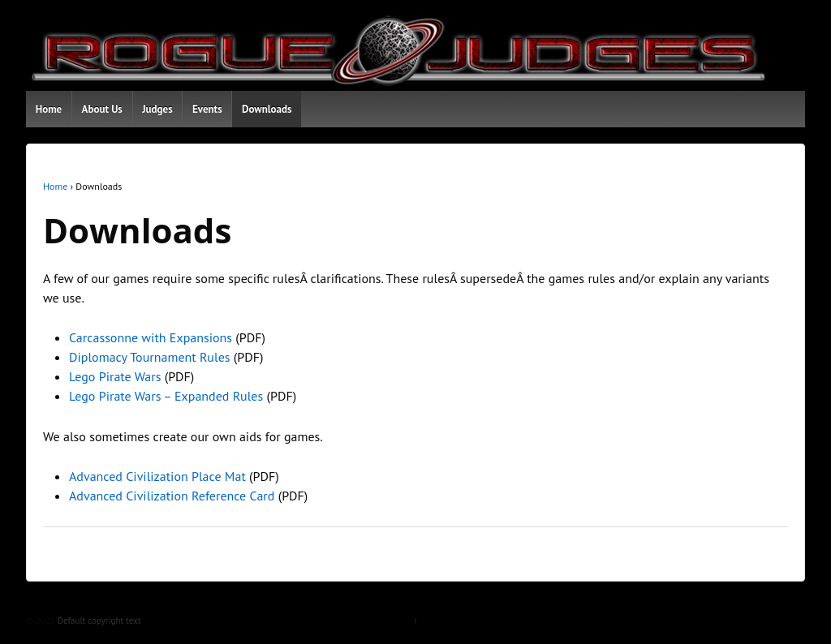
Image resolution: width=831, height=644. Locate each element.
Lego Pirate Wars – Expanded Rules (166, 396)
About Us (102, 109)
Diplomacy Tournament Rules (150, 357)
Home (49, 109)
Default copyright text (98, 620)
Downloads (267, 109)
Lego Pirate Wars (115, 376)
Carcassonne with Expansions (151, 337)
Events (207, 109)
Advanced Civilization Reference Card (172, 496)
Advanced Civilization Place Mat (157, 476)
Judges (157, 109)
